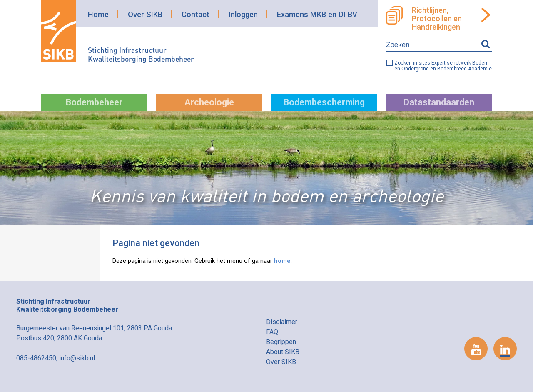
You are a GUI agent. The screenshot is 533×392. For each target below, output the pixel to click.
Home (98, 14)
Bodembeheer (94, 102)
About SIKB (283, 352)
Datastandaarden (439, 102)
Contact (196, 14)
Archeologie (209, 102)
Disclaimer (282, 322)
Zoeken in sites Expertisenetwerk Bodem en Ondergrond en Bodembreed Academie (443, 66)
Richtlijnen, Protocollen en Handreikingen (437, 19)
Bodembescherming (324, 102)
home (282, 261)
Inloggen (243, 14)
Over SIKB (145, 14)
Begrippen (281, 342)
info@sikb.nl (77, 358)
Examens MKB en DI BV (317, 14)
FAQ (272, 332)
